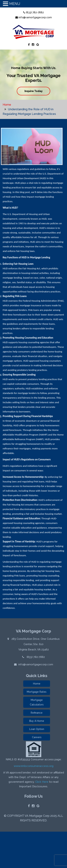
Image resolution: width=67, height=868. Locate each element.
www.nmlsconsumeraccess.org (34, 767)
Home (7, 105)
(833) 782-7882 (33, 12)
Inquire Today (33, 91)
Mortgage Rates (37, 692)
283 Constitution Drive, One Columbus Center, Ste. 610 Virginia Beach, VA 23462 (35, 645)
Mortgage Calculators (37, 703)
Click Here (42, 782)
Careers (37, 738)
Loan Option (37, 730)
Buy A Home (37, 722)
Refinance (37, 713)
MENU (15, 4)
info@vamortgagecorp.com (34, 17)
